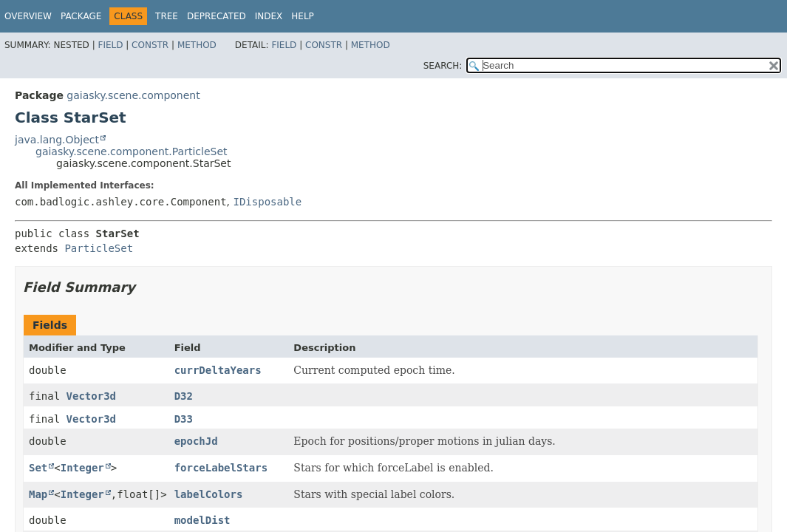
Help (303, 16)
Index (269, 16)
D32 (184, 396)
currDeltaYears (218, 370)
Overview (28, 16)
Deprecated (217, 16)
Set (38, 468)
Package (81, 16)
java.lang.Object (57, 140)
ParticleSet (99, 248)
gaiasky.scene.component (133, 95)
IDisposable (267, 202)
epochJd (196, 441)
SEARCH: (443, 66)
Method (197, 45)
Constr (150, 45)
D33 (184, 419)
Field (110, 45)
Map (38, 494)
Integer (82, 468)
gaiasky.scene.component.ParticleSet (132, 151)
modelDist (202, 520)
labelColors (209, 494)
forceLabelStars (221, 468)
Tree (167, 16)
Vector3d (91, 396)
